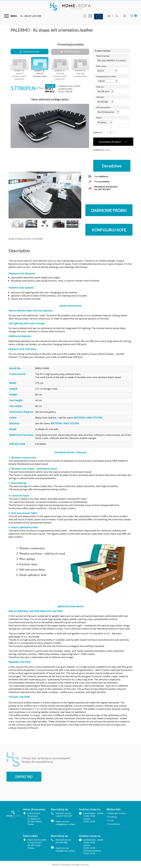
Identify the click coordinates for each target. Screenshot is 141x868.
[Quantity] (110, 133)
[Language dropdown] (109, 16)
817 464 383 (61, 842)
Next (80, 224)
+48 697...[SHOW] (31, 16)
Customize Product (110, 142)
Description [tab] (19, 250)
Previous (10, 224)
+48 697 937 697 (64, 816)
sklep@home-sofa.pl (65, 824)
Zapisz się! (24, 777)
